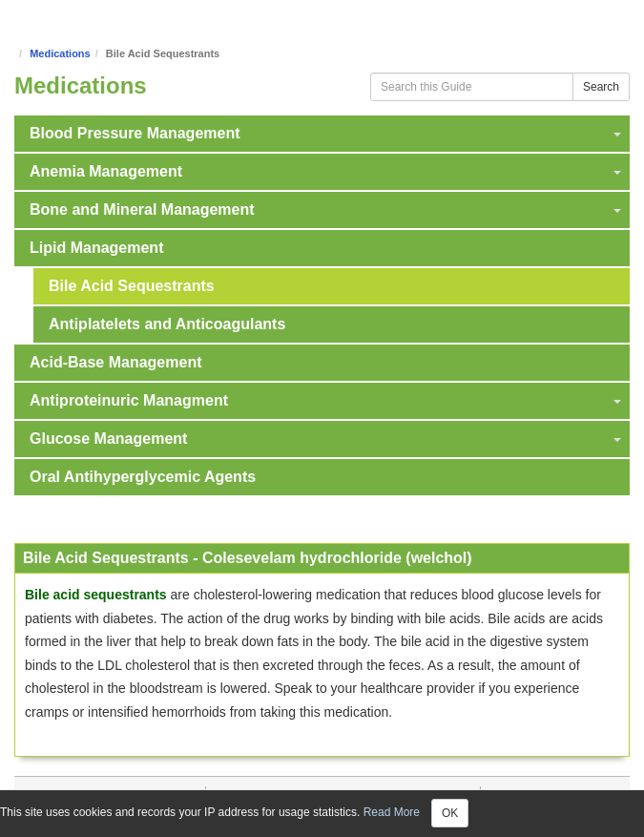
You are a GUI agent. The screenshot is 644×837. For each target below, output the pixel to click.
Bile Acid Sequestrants (132, 286)
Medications (60, 53)
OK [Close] (450, 813)
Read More (392, 812)
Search (601, 87)
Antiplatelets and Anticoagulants (167, 324)
